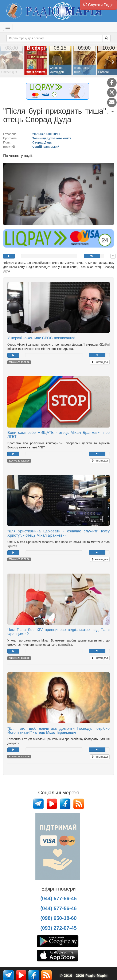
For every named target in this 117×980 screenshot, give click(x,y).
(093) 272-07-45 (58, 928)
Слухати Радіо (98, 5)
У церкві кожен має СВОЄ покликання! (41, 338)
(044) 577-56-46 (58, 908)
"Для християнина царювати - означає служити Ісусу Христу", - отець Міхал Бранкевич (58, 533)
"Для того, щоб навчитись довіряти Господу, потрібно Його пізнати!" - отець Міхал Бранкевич (58, 731)
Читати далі (100, 362)
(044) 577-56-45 (58, 898)
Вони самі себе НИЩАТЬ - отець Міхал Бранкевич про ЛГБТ (58, 435)
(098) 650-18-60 (58, 918)
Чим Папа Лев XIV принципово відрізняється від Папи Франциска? (58, 632)
